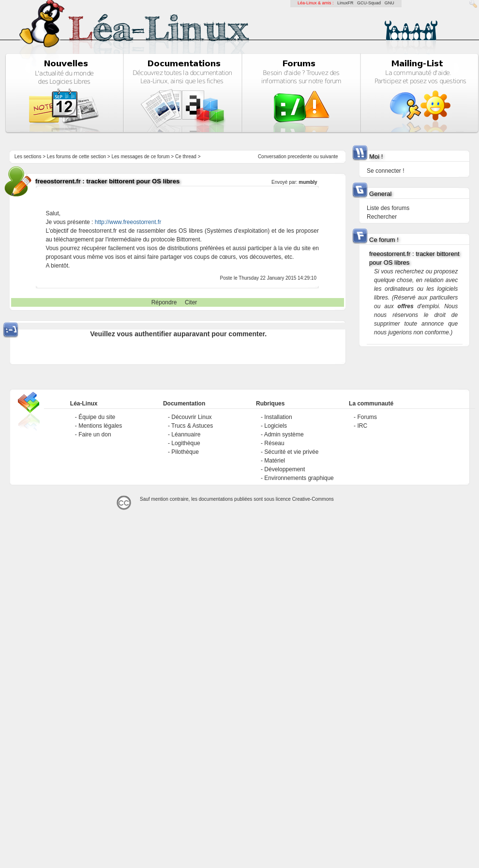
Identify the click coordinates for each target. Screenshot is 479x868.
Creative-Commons (313, 499)
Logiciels (276, 426)
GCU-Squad (369, 3)
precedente (300, 157)
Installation (278, 417)
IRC (362, 426)
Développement (284, 469)
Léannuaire (186, 434)
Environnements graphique (299, 478)
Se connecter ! (385, 171)
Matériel (275, 461)
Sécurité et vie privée (291, 452)
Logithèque (186, 443)
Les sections (28, 157)
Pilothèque (185, 452)
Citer (191, 302)
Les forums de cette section (76, 157)
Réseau (274, 443)
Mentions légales (100, 426)
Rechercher (382, 217)
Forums (367, 417)
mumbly (308, 182)
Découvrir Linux (191, 417)
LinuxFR (345, 3)
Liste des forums (388, 208)
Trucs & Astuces (192, 426)
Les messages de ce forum (141, 157)
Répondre (164, 302)
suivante (329, 157)
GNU (389, 3)
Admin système (284, 434)
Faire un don (95, 434)
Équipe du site (97, 417)
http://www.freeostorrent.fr (128, 222)
